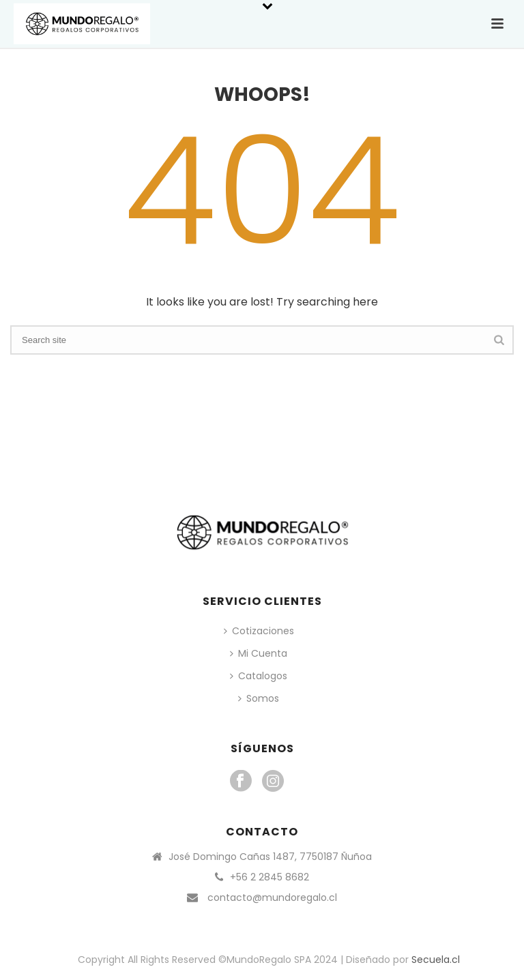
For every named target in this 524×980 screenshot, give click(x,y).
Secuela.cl (436, 960)
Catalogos (259, 676)
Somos (259, 698)
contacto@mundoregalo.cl (272, 897)
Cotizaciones (259, 631)
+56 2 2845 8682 (270, 877)
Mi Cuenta (259, 653)
